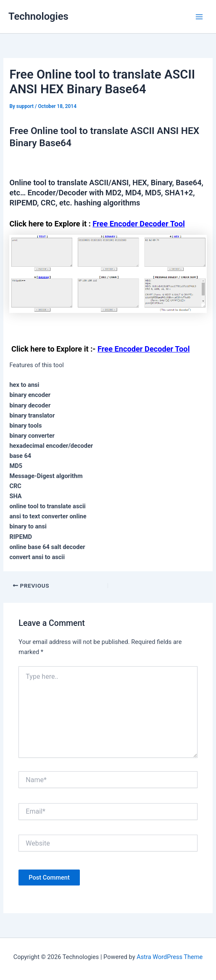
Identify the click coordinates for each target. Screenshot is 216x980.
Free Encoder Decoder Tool (138, 224)
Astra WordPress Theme (170, 957)
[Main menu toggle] (199, 16)
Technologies (38, 16)
